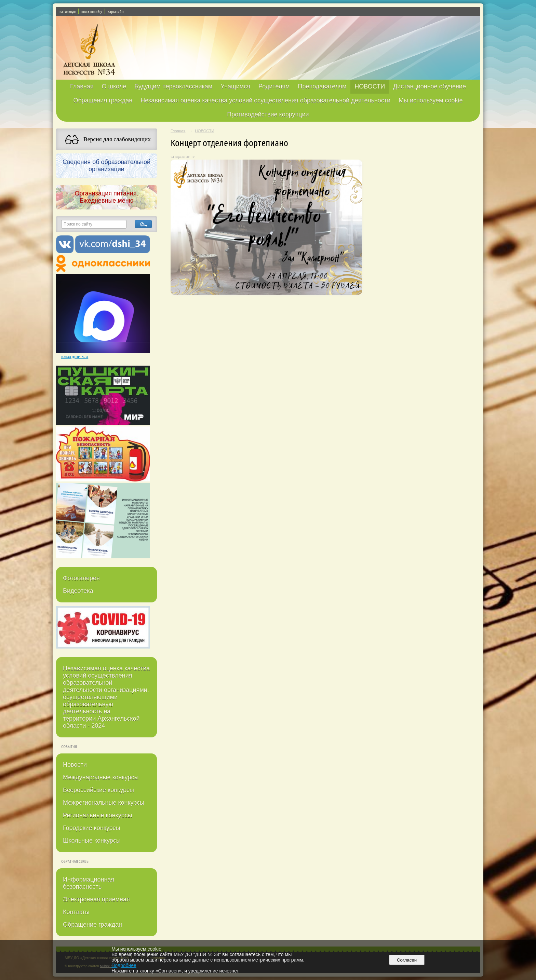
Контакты (76, 912)
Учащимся (235, 86)
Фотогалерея (81, 578)
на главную (68, 11)
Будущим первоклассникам (173, 86)
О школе (114, 86)
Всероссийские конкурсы (98, 790)
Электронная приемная (96, 899)
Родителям (274, 86)
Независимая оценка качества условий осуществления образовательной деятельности (265, 100)
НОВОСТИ (370, 86)
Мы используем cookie (431, 100)
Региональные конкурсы (97, 815)
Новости (75, 765)
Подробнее (124, 965)
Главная (82, 86)
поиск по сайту (92, 11)
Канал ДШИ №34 (75, 357)
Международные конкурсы (101, 777)
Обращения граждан (103, 100)
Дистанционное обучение (430, 86)
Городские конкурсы (91, 828)
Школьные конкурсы (92, 841)
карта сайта (116, 11)
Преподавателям (322, 86)
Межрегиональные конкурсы (104, 803)
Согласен (407, 960)
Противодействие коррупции (268, 114)
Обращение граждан (92, 925)
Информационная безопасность (89, 883)
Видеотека (78, 591)
